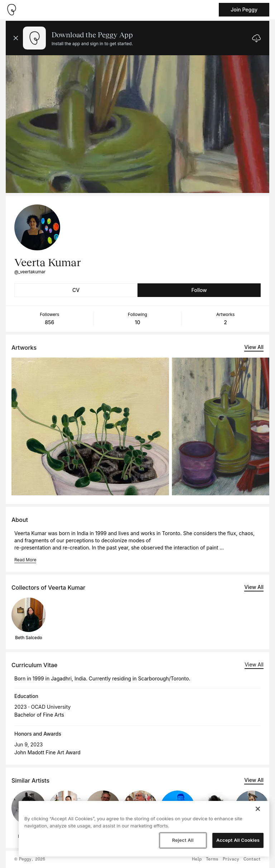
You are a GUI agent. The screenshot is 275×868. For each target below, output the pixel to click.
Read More (25, 560)
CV (76, 290)
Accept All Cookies (238, 840)
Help (197, 859)
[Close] (258, 809)
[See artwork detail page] (90, 426)
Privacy (231, 859)
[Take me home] (11, 10)
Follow (199, 290)
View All (254, 347)
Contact (252, 859)
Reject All (183, 840)
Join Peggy (244, 10)
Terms (212, 859)
